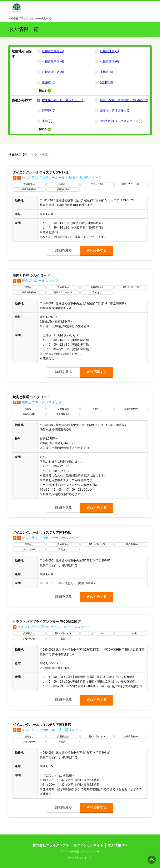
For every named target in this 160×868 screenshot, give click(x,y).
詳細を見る (64, 250)
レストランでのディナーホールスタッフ (47, 538)
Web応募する (97, 250)
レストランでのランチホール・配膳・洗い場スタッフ (57, 178)
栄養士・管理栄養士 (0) (115, 111)
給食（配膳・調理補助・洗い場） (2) (124, 100)
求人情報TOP (118, 845)
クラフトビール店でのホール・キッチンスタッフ (51, 627)
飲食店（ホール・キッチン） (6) (63, 100)
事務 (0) (47, 121)
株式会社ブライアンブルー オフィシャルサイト (68, 845)
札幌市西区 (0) (109, 62)
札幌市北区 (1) (109, 51)
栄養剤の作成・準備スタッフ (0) (121, 121)
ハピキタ (87, 858)
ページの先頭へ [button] (152, 860)
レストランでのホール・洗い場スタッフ (47, 730)
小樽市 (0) (107, 72)
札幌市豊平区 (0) (53, 62)
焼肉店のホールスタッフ (35, 281)
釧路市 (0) (49, 82)
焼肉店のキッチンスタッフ (37, 402)
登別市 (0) (107, 82)
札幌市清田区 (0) (53, 72)
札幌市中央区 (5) (53, 51)
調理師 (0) (49, 111)
